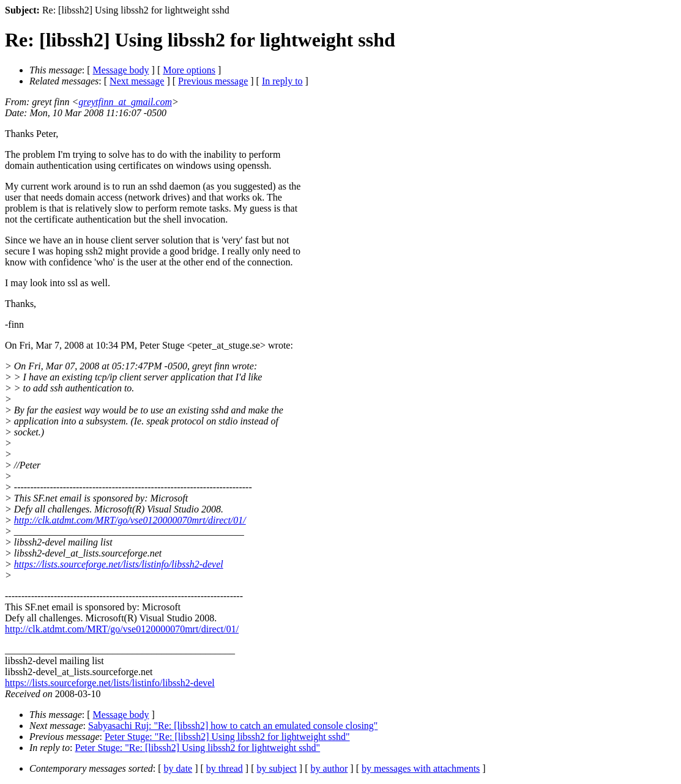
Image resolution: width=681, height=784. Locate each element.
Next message (137, 81)
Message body (121, 70)
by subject (277, 768)
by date (178, 768)
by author (329, 768)
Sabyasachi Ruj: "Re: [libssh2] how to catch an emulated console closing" (233, 726)
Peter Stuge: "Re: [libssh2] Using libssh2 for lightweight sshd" (227, 737)
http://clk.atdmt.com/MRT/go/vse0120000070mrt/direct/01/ (130, 520)
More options (189, 70)
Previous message (213, 81)
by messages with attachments (421, 768)
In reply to (282, 81)
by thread (225, 768)
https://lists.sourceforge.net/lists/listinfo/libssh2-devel (119, 564)
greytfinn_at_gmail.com (125, 102)
